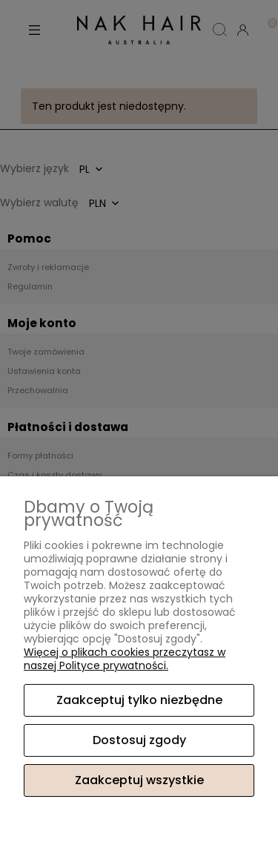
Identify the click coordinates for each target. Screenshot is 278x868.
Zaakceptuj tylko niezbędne (139, 700)
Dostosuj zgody (139, 740)
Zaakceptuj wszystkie (139, 780)
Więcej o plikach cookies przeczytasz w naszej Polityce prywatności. (125, 659)
